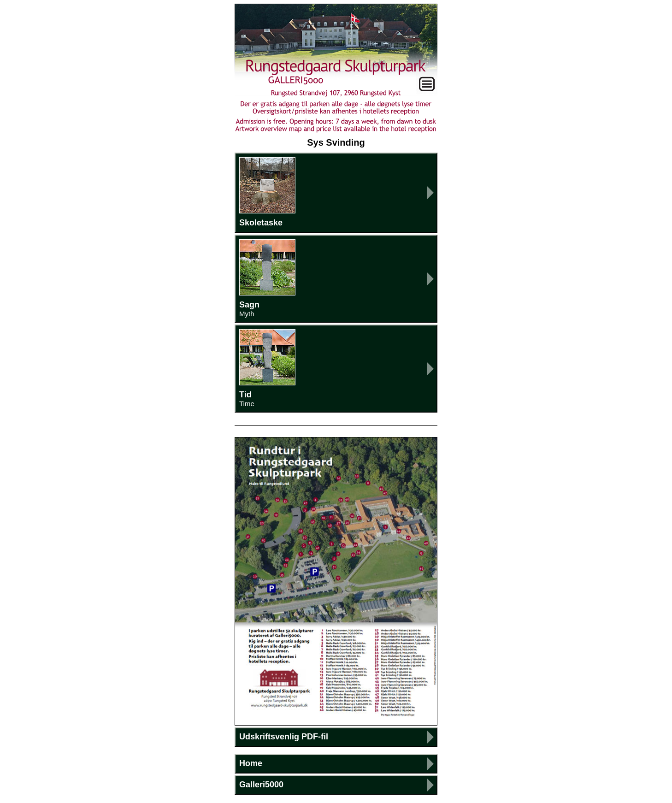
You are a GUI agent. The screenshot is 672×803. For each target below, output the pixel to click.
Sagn (336, 278)
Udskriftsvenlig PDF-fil (284, 737)
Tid (336, 368)
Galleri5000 (261, 785)
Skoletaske (267, 192)
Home (251, 763)
